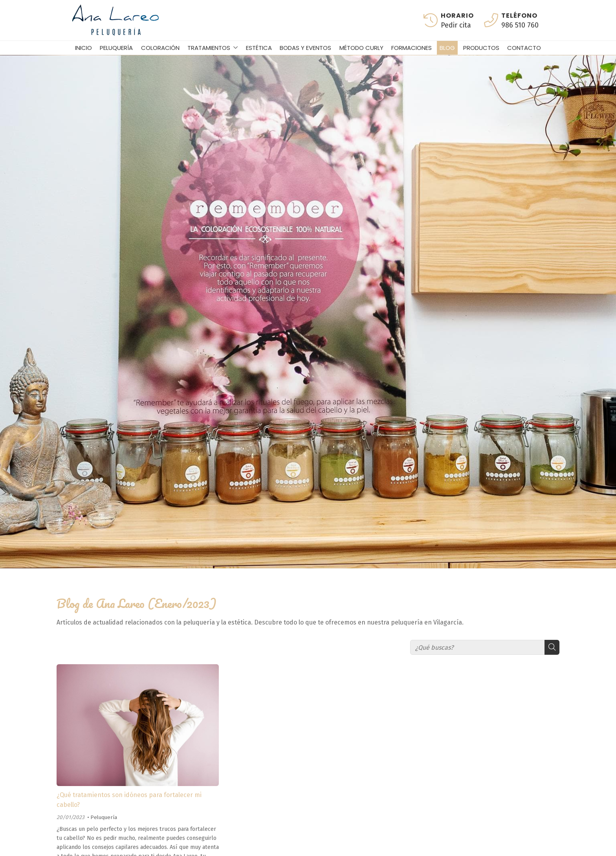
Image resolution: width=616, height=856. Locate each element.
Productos (481, 48)
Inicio (83, 48)
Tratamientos (209, 48)
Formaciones (412, 48)
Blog (447, 48)
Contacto (524, 48)
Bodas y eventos (305, 48)
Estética (259, 48)
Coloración (160, 48)
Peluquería (116, 48)
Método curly (361, 48)
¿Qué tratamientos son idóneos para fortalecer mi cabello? (129, 800)
